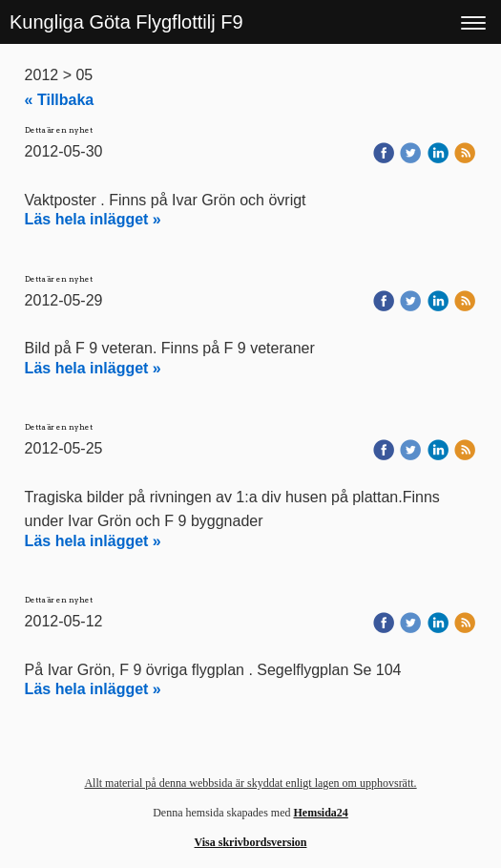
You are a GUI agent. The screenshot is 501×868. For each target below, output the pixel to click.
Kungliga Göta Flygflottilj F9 (126, 22)
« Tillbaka (60, 100)
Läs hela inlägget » (93, 219)
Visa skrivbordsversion (251, 842)
